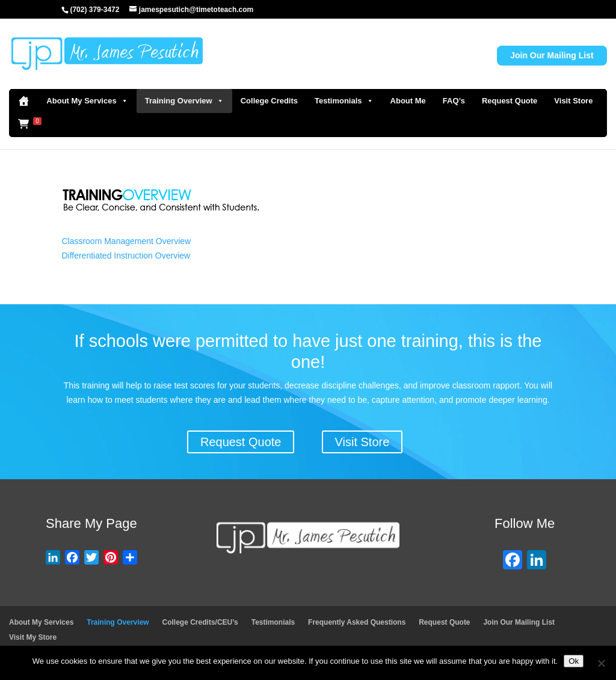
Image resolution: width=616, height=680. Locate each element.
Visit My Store (33, 637)
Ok (574, 661)
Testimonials (344, 101)
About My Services (87, 101)
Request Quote (510, 101)
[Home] (23, 101)
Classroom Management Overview (126, 241)
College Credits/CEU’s (200, 622)
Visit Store (573, 101)
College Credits (269, 101)
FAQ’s (454, 101)
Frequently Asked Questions (357, 622)
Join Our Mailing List (552, 55)
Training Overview (184, 101)
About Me (408, 101)
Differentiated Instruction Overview (126, 256)
